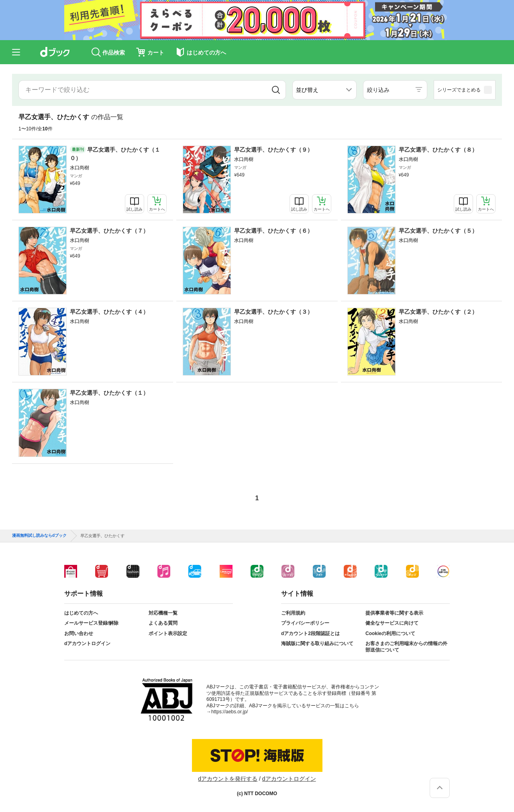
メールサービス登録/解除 (91, 623)
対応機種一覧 (163, 613)
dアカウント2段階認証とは (310, 633)
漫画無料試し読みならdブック (39, 536)
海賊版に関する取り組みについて (317, 644)
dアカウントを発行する (228, 779)
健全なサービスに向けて (392, 623)
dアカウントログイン (87, 644)
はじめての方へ (81, 613)
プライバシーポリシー (305, 623)
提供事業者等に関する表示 (394, 613)
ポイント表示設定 (168, 633)
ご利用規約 (293, 613)
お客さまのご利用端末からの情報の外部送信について (406, 647)
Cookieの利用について (390, 633)
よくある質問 (163, 623)
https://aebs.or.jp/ (229, 712)
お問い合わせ (79, 633)
